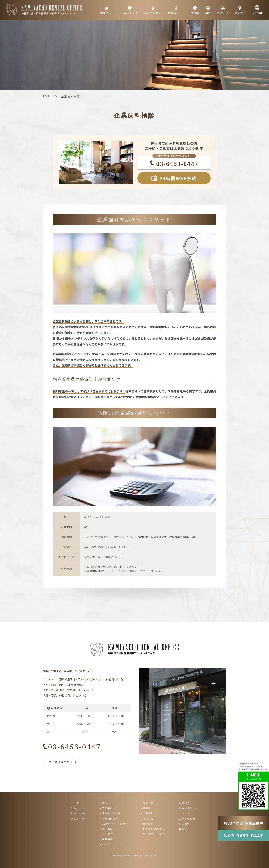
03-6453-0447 (175, 164)
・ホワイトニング (110, 844)
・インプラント (109, 834)
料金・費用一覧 (188, 808)
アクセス (184, 813)
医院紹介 (184, 803)
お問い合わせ (187, 819)
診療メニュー (107, 803)
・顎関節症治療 (109, 819)
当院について (79, 808)
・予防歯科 (106, 808)
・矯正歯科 (106, 829)
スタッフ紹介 (79, 819)
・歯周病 (146, 808)
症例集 (183, 829)
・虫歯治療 (147, 803)
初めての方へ (79, 813)
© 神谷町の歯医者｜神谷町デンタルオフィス (134, 855)
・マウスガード (149, 819)
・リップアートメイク (153, 834)
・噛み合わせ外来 (110, 813)
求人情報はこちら (61, 762)
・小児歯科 (147, 813)
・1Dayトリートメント (114, 824)
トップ (75, 803)
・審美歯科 (106, 839)
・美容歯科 (147, 824)
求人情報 (184, 824)
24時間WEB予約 (178, 178)
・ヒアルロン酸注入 (152, 829)
